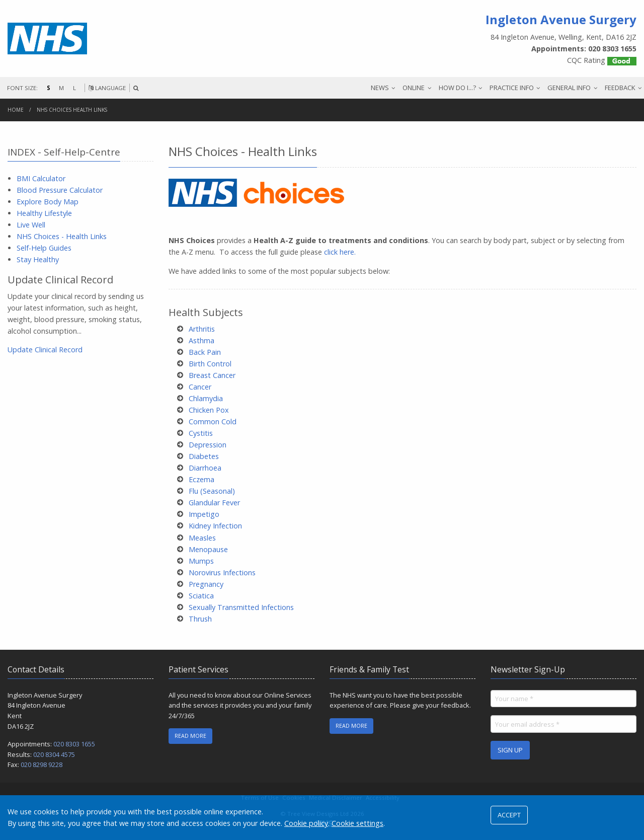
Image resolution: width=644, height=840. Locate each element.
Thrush (200, 619)
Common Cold (213, 422)
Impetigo (204, 514)
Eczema (202, 479)
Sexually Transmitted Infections (241, 607)
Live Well (31, 225)
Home (16, 110)
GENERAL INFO (569, 88)
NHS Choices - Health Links (62, 236)
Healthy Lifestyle (44, 213)
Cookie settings (357, 823)
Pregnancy (206, 584)
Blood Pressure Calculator (60, 190)
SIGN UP (510, 750)
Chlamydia (206, 398)
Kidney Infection (215, 526)
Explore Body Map (48, 202)
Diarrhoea (205, 468)
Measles (202, 538)
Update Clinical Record (45, 350)
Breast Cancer (212, 375)
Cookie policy (306, 823)
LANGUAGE (107, 88)
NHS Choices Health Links (72, 110)
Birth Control (210, 364)
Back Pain (205, 352)
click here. (340, 252)
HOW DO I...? (457, 88)
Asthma (202, 340)
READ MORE (190, 736)
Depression (208, 445)
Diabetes (204, 456)
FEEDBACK (620, 88)
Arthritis (202, 329)
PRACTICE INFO (512, 88)
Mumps (201, 561)
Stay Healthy (38, 259)
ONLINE (414, 88)
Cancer (200, 387)
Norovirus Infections (222, 572)
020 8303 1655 (74, 744)
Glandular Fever (214, 503)
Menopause (208, 549)
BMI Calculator (41, 178)
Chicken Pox (209, 410)
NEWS (380, 88)
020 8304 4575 (54, 754)
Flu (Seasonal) (212, 491)
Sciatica (201, 596)
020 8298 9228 (42, 765)
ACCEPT (509, 815)
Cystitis (201, 433)
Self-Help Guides (44, 248)
